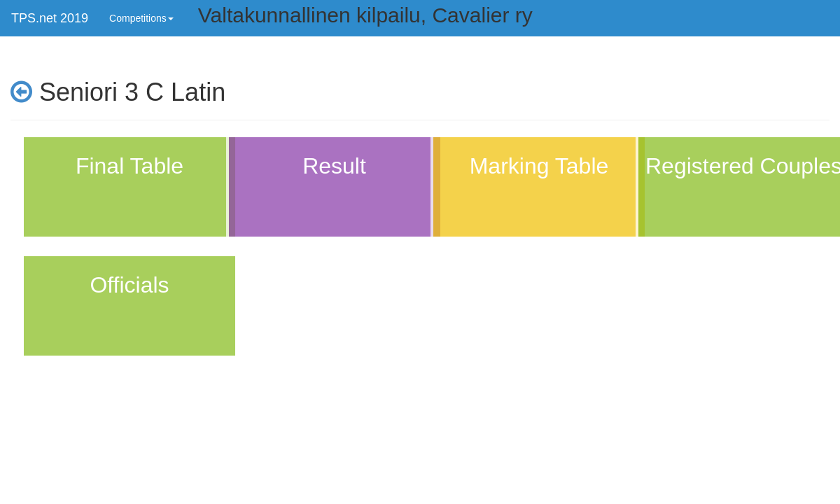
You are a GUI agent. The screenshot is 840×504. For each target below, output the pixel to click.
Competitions (141, 18)
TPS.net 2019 (50, 18)
